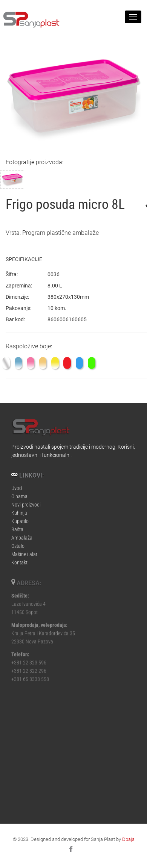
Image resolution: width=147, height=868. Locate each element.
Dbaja (128, 839)
